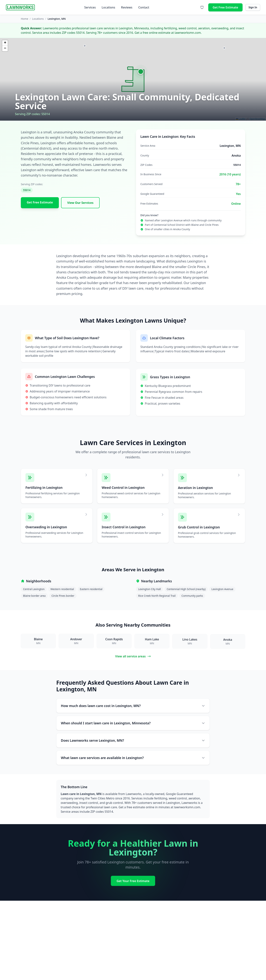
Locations (108, 7)
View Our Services (80, 203)
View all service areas (133, 656)
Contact (144, 7)
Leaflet (241, 119)
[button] (141, 72)
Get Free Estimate (225, 7)
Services (90, 7)
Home (25, 19)
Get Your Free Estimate (133, 881)
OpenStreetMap (257, 119)
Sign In (253, 7)
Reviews (127, 7)
